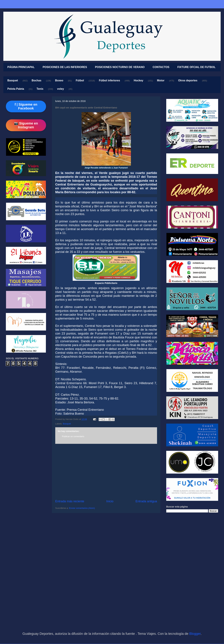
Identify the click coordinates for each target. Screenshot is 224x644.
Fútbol (80, 80)
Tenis (40, 89)
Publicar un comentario (73, 436)
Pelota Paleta (16, 89)
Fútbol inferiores (109, 80)
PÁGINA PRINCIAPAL (21, 67)
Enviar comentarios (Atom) (82, 508)
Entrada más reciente (70, 501)
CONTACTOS (161, 67)
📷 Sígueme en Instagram (26, 125)
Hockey (139, 80)
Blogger (195, 634)
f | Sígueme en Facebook (26, 106)
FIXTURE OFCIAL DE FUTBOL (197, 67)
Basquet (13, 80)
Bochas (36, 80)
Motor (161, 80)
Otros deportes (188, 80)
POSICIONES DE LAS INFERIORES (65, 67)
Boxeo (59, 80)
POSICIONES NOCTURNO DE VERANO (120, 67)
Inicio (110, 501)
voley (61, 89)
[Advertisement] (106, 472)
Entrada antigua (146, 501)
